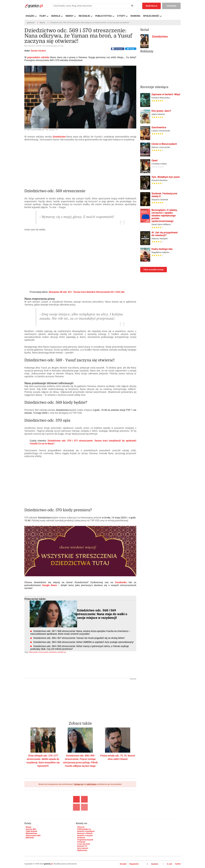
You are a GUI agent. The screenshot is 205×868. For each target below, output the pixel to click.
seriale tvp (62, 652)
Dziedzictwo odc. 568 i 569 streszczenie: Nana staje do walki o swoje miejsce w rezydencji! (102, 614)
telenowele (33, 652)
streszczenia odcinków (47, 652)
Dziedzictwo (160, 37)
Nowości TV (82, 846)
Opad (154, 160)
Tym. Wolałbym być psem (166, 177)
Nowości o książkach (86, 831)
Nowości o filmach (85, 833)
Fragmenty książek (85, 840)
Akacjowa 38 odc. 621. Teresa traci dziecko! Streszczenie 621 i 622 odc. (87, 292)
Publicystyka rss (84, 829)
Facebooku (122, 582)
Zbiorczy (81, 827)
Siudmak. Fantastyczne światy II (164, 195)
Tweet (131, 49)
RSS (178, 864)
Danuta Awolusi (38, 51)
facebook (152, 864)
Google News (49, 585)
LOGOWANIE (171, 6)
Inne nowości (83, 848)
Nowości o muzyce (85, 835)
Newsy (42, 23)
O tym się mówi (84, 844)
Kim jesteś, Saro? (161, 111)
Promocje (81, 842)
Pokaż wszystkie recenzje (154, 270)
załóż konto (91, 784)
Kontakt (123, 864)
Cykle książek (31, 831)
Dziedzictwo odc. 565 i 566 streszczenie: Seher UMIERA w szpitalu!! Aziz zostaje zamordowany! (84, 642)
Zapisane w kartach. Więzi (166, 94)
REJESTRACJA (152, 6)
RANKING (135, 16)
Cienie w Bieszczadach (164, 144)
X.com (168, 864)
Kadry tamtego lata (162, 249)
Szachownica (159, 127)
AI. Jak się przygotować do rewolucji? (165, 234)
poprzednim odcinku (38, 57)
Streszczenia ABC (33, 835)
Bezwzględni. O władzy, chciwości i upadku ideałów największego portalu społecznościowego (164, 216)
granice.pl (31, 23)
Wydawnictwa (31, 833)
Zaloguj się (79, 784)
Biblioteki (30, 838)
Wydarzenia (82, 850)
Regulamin (134, 864)
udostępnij (119, 49)
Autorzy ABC (31, 829)
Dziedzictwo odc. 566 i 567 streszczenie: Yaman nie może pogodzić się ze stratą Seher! (79, 638)
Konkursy (81, 838)
